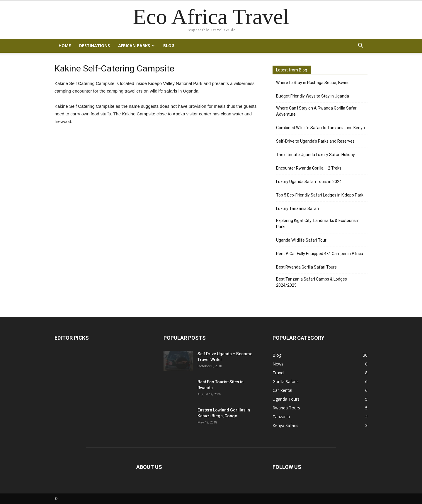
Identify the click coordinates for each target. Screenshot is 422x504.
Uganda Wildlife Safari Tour (301, 240)
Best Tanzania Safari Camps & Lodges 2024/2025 (312, 282)
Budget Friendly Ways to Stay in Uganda (313, 96)
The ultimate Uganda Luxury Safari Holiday (315, 155)
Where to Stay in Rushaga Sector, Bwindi (313, 83)
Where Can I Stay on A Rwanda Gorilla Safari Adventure (317, 111)
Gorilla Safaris (286, 381)
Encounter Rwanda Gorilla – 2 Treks (309, 168)
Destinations (95, 46)
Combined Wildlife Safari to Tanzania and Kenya (320, 128)
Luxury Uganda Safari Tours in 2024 (309, 182)
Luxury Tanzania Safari (297, 209)
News (278, 364)
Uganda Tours (286, 399)
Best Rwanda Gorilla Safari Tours (306, 267)
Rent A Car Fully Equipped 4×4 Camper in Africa (320, 254)
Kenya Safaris (285, 425)
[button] (360, 46)
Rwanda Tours (286, 408)
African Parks (136, 46)
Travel (278, 373)
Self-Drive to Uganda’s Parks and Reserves (315, 141)
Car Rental (282, 390)
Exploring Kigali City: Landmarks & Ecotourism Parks (318, 224)
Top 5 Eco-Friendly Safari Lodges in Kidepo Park (320, 195)
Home (65, 46)
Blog (169, 46)
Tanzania (281, 417)
